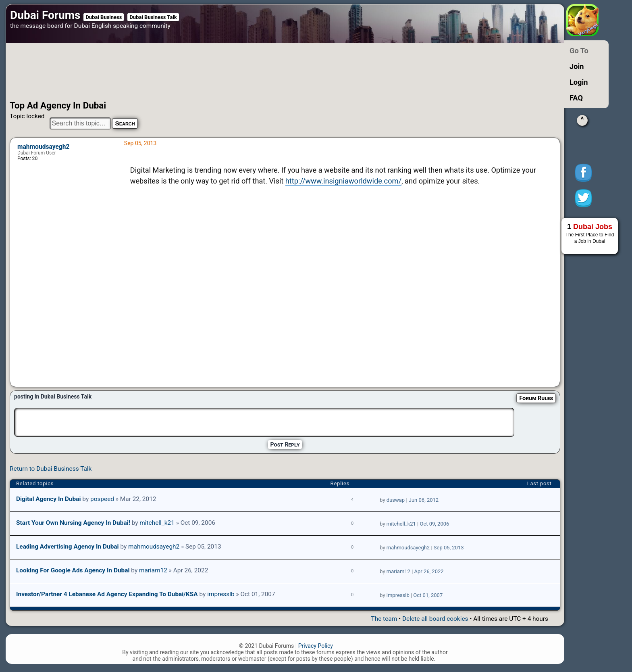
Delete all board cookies (435, 619)
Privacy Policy (316, 646)
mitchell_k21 (157, 523)
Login (579, 82)
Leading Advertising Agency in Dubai (68, 547)
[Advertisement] (258, 72)
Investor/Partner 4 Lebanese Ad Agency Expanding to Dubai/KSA (107, 594)
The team (384, 619)
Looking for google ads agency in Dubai (73, 570)
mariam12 (153, 570)
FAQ (576, 98)
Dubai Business (104, 17)
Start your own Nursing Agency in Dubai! (73, 523)
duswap (396, 500)
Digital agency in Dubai (49, 499)
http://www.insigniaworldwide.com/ (343, 181)
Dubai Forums (45, 15)
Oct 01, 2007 (428, 595)
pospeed (102, 499)
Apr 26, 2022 (429, 571)
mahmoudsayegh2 (43, 147)
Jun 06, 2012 (424, 500)
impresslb (221, 594)
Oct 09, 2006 (434, 524)
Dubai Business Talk (153, 17)
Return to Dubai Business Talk (51, 469)
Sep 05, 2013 (449, 548)
